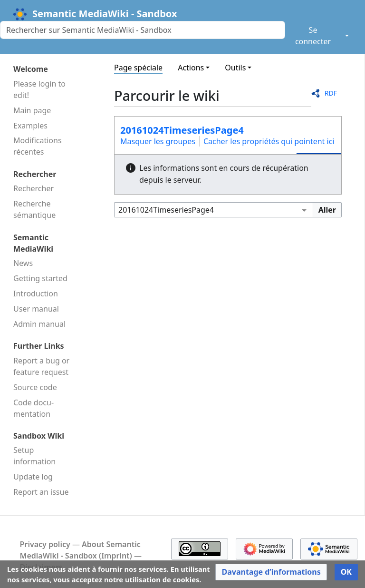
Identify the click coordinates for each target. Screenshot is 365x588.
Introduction (36, 294)
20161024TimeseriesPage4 (182, 130)
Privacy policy (45, 544)
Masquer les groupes (158, 141)
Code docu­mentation (34, 408)
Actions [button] (191, 68)
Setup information (34, 456)
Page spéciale (138, 68)
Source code (35, 387)
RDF (331, 93)
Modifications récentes (38, 146)
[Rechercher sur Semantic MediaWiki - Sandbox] (143, 30)
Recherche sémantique (34, 209)
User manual (36, 309)
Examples (30, 126)
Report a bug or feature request (41, 366)
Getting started (40, 278)
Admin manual (39, 324)
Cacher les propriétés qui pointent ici (269, 141)
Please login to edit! (39, 89)
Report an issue (41, 492)
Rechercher (34, 188)
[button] (271, 572)
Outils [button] (235, 68)
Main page (32, 110)
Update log (33, 477)
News (23, 263)
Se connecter (313, 36)
